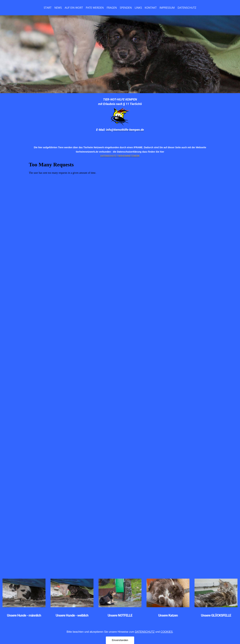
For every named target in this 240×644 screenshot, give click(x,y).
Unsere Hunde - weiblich (72, 615)
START (47, 8)
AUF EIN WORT (74, 8)
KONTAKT (151, 8)
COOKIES (167, 639)
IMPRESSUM (167, 8)
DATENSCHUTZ (187, 8)
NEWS (58, 8)
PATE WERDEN (95, 8)
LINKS (138, 8)
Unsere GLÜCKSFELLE (216, 615)
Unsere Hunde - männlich (24, 615)
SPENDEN (126, 8)
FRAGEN (112, 8)
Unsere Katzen (168, 615)
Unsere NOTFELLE (120, 615)
